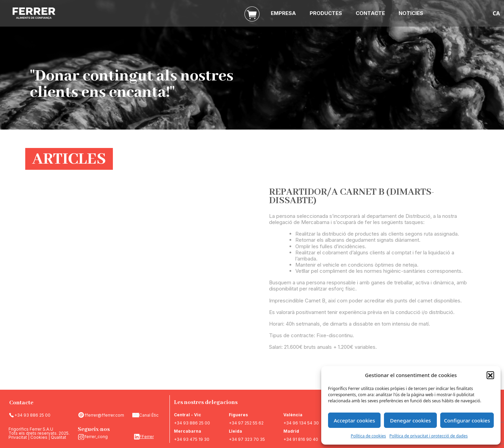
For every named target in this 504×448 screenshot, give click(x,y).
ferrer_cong (96, 437)
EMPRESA (283, 13)
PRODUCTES (326, 13)
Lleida (235, 431)
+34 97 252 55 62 (246, 423)
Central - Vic (188, 415)
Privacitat (18, 437)
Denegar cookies (411, 420)
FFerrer (147, 437)
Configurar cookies (467, 420)
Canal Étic (149, 415)
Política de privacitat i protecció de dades (429, 436)
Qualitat (58, 437)
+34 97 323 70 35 (247, 439)
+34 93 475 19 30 (192, 439)
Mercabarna (188, 431)
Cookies (39, 437)
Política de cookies (368, 436)
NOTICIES (411, 13)
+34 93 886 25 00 (32, 415)
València (293, 415)
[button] (490, 375)
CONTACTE (370, 13)
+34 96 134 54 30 (301, 423)
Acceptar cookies (354, 420)
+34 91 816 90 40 (301, 439)
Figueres (238, 415)
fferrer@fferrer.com (104, 415)
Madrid (291, 431)
